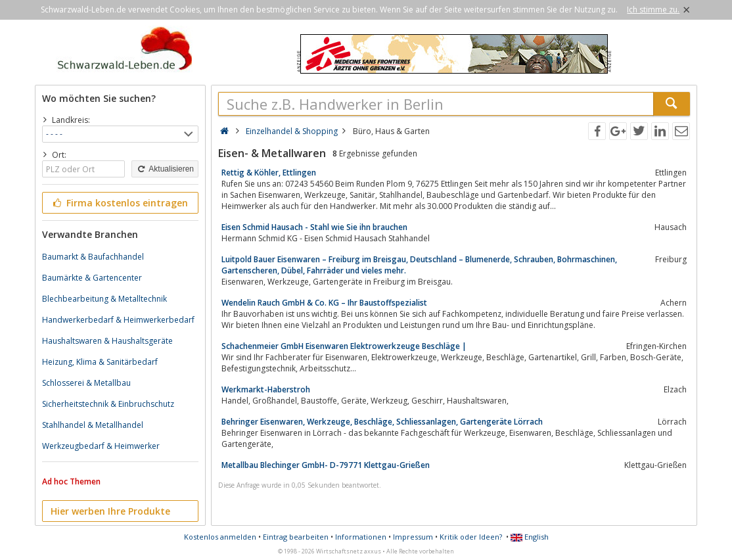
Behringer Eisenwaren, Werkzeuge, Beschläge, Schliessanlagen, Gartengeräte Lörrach (382, 422)
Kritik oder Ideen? (471, 537)
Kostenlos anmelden (220, 537)
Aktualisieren (165, 169)
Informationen (361, 537)
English (530, 537)
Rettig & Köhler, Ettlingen (269, 173)
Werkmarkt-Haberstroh (266, 389)
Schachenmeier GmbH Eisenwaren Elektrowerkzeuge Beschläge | (344, 346)
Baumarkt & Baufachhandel (93, 257)
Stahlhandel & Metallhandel (93, 425)
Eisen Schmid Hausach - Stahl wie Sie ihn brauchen (314, 227)
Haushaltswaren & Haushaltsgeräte (107, 341)
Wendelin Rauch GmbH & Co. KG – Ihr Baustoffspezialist (324, 303)
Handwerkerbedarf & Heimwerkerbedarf (118, 320)
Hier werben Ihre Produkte (110, 511)
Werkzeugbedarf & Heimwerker (101, 446)
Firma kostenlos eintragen (119, 203)
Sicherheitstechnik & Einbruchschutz (108, 404)
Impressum (413, 537)
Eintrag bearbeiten (296, 537)
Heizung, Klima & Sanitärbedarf (100, 362)
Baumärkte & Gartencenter (92, 278)
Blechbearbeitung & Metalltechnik (104, 299)
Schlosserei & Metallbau (86, 383)
